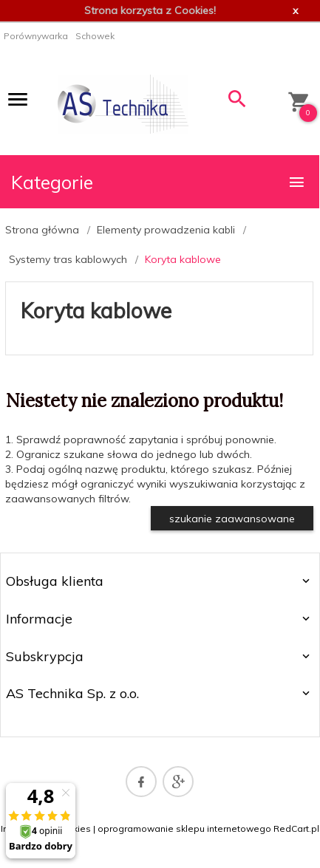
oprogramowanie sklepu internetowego (184, 828)
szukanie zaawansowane (232, 519)
